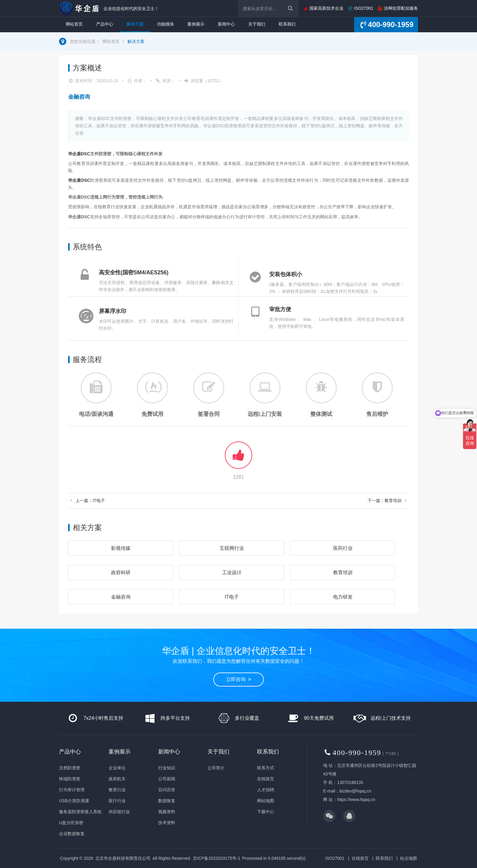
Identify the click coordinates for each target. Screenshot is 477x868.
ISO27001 (361, 8)
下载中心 (266, 812)
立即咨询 (238, 679)
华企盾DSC (79, 154)
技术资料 (167, 823)
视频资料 (167, 812)
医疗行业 (117, 801)
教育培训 (343, 573)
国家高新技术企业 (323, 8)
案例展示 (196, 24)
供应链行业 (119, 812)
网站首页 (74, 24)
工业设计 (232, 573)
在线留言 (266, 779)
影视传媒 (121, 548)
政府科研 (121, 573)
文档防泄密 (70, 768)
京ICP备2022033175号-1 (217, 858)
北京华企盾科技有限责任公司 (123, 858)
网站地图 (266, 801)
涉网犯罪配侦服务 (398, 8)
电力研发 (343, 597)
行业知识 (167, 768)
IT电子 (232, 597)
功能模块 (165, 24)
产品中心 (105, 24)
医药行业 (343, 548)
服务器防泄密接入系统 (80, 812)
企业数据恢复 (72, 834)
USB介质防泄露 (74, 801)
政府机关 (117, 779)
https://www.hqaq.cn (356, 799)
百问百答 (167, 790)
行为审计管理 (72, 790)
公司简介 (216, 768)
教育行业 (117, 790)
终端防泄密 (70, 779)
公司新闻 (167, 779)
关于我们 (257, 24)
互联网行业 (232, 548)
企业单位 (117, 768)
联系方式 (266, 768)
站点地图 (409, 858)
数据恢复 (167, 801)
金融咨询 (121, 597)
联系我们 (287, 24)
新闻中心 (226, 24)
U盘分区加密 (71, 823)
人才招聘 (266, 790)
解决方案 (135, 24)
